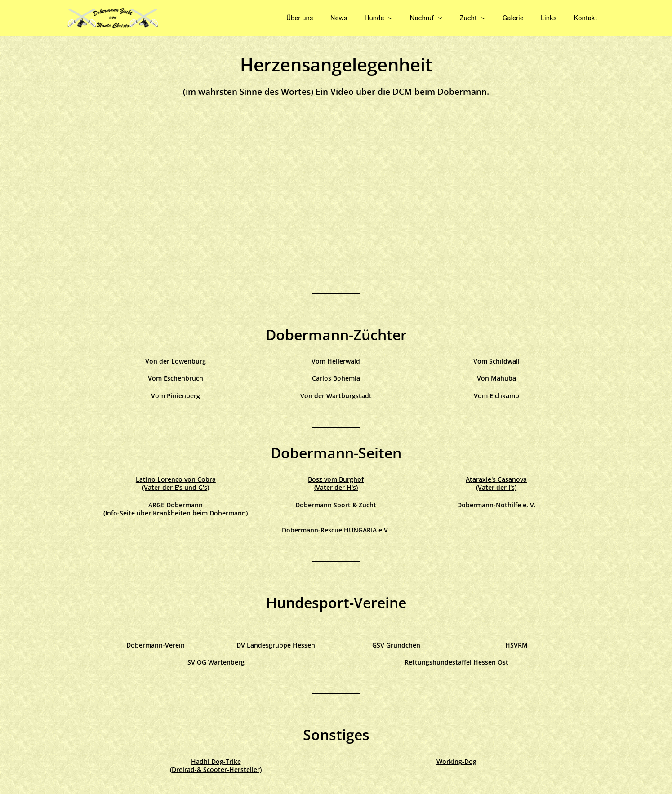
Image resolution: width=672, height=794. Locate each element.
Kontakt (587, 18)
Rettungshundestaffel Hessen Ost (456, 662)
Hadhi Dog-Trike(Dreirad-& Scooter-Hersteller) (216, 765)
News (363, 18)
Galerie (523, 18)
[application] (409, 18)
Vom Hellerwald (336, 361)
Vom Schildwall (496, 361)
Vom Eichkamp (496, 396)
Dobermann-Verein (156, 645)
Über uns (328, 18)
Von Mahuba (496, 378)
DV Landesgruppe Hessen (276, 645)
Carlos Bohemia (336, 378)
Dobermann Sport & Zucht (336, 505)
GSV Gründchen (396, 645)
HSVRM (516, 645)
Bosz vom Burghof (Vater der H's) (336, 483)
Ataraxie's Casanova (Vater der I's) (496, 483)
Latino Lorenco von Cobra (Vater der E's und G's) (176, 483)
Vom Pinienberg (176, 396)
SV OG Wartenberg (216, 662)
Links (554, 18)
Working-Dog (456, 761)
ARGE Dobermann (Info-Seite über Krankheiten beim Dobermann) (176, 509)
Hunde (399, 18)
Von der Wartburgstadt (336, 396)
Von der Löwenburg (176, 361)
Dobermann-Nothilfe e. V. (496, 505)
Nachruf (443, 18)
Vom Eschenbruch (176, 378)
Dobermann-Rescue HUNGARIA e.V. (336, 530)
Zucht (486, 18)
